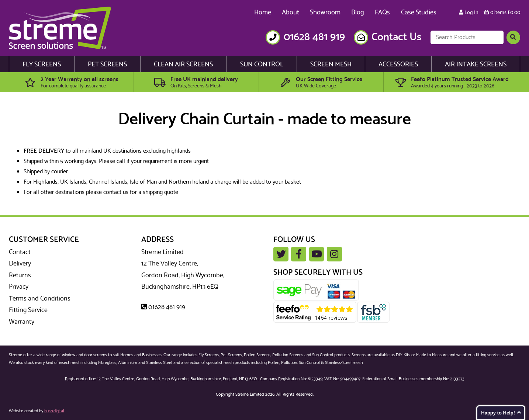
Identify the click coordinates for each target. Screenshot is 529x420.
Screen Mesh (331, 65)
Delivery (20, 264)
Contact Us (396, 37)
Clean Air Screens (183, 65)
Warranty (22, 322)
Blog (358, 13)
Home (263, 13)
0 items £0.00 (502, 13)
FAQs (382, 13)
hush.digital (54, 411)
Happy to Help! (498, 413)
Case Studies (419, 13)
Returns (20, 275)
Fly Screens (42, 65)
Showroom (325, 13)
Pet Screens (107, 65)
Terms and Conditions (40, 299)
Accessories (398, 65)
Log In (469, 13)
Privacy (19, 287)
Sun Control (262, 65)
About (291, 13)
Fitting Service (28, 310)
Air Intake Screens (476, 65)
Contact (20, 252)
